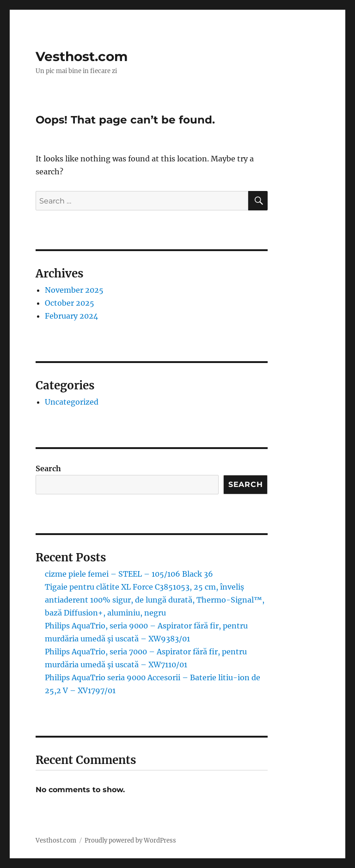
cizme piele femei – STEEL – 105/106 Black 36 (129, 574)
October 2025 (70, 303)
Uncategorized (72, 402)
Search (48, 468)
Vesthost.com (82, 56)
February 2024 (71, 316)
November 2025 (74, 290)
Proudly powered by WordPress (130, 840)
